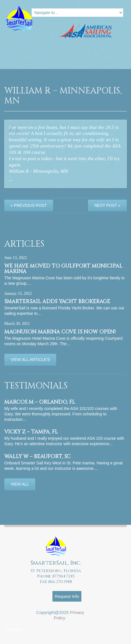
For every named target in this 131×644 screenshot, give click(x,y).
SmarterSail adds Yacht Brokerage (57, 302)
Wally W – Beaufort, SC (37, 457)
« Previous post (29, 205)
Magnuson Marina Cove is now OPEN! (60, 332)
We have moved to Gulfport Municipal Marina (63, 269)
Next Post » (107, 205)
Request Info (67, 596)
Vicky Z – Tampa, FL (31, 432)
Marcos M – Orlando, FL (40, 402)
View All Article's (30, 360)
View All (20, 484)
